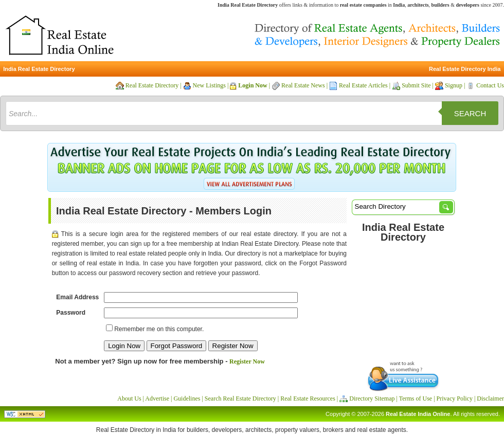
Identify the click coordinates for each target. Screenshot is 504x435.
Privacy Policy (455, 398)
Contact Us (490, 85)
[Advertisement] (403, 300)
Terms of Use (416, 398)
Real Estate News (303, 85)
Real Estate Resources (308, 398)
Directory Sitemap (372, 398)
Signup (454, 85)
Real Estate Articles (363, 85)
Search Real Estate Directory (240, 398)
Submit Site (416, 85)
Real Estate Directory (152, 85)
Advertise (157, 398)
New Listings (209, 85)
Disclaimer (490, 398)
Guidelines (187, 398)
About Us (129, 398)
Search (470, 113)
